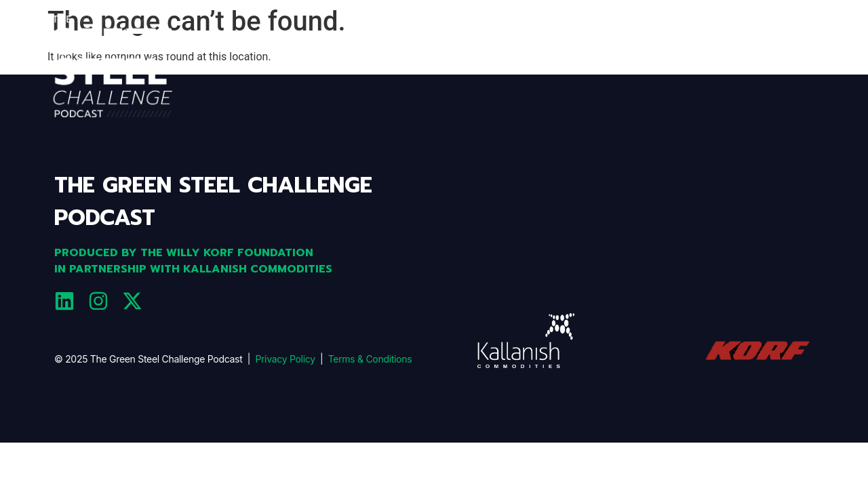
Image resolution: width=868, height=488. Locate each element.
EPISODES (689, 67)
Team (746, 67)
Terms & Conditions (370, 359)
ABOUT (629, 67)
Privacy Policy (285, 359)
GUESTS (798, 67)
